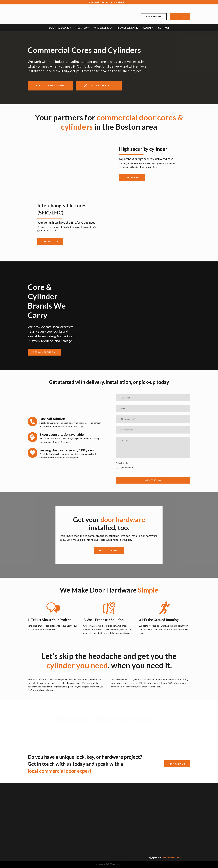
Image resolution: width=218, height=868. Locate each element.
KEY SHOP (81, 28)
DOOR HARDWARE (59, 28)
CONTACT (164, 28)
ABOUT (147, 28)
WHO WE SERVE (102, 28)
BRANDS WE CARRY (128, 28)
